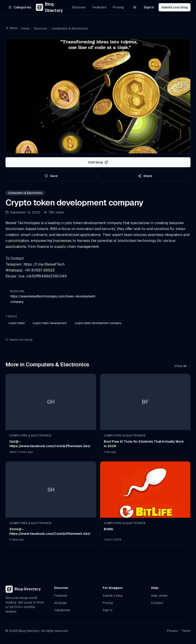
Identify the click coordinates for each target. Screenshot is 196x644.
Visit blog (98, 162)
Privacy (172, 631)
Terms (186, 631)
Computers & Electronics (70, 28)
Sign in (149, 7)
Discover (79, 7)
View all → (182, 366)
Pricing (118, 7)
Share (145, 176)
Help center (159, 596)
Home (25, 28)
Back (12, 28)
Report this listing (19, 340)
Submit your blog (175, 7)
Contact (157, 603)
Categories (62, 610)
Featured (99, 7)
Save (51, 176)
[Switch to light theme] (135, 7)
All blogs (60, 603)
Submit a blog (113, 596)
